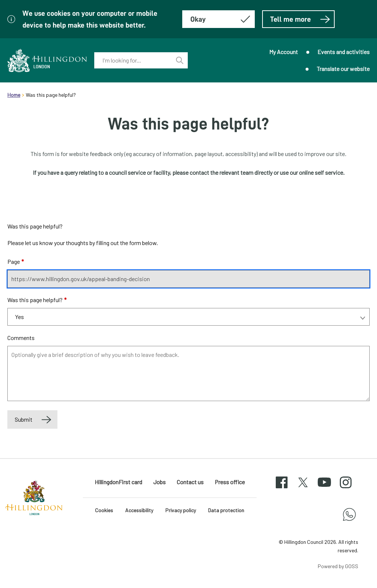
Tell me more (300, 19)
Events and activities (343, 52)
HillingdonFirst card (118, 482)
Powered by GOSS (338, 566)
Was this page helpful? (37, 300)
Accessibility (139, 510)
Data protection (226, 510)
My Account (283, 52)
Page (16, 261)
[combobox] (133, 60)
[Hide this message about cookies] (219, 19)
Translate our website (343, 69)
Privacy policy (181, 510)
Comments (21, 338)
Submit (24, 419)
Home (14, 95)
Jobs (159, 482)
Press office (230, 482)
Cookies (104, 510)
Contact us (190, 482)
